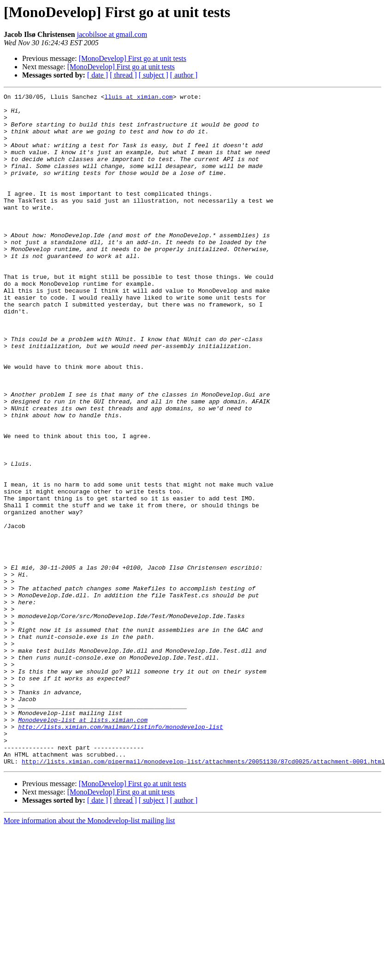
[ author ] (184, 75)
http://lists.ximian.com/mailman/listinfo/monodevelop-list (121, 854)
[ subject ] (154, 75)
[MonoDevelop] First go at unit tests (133, 58)
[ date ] (98, 75)
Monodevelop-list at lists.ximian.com (83, 846)
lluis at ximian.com (138, 98)
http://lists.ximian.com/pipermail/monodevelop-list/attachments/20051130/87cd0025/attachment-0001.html (203, 896)
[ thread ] (123, 75)
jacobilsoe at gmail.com (112, 34)
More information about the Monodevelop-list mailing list (89, 955)
